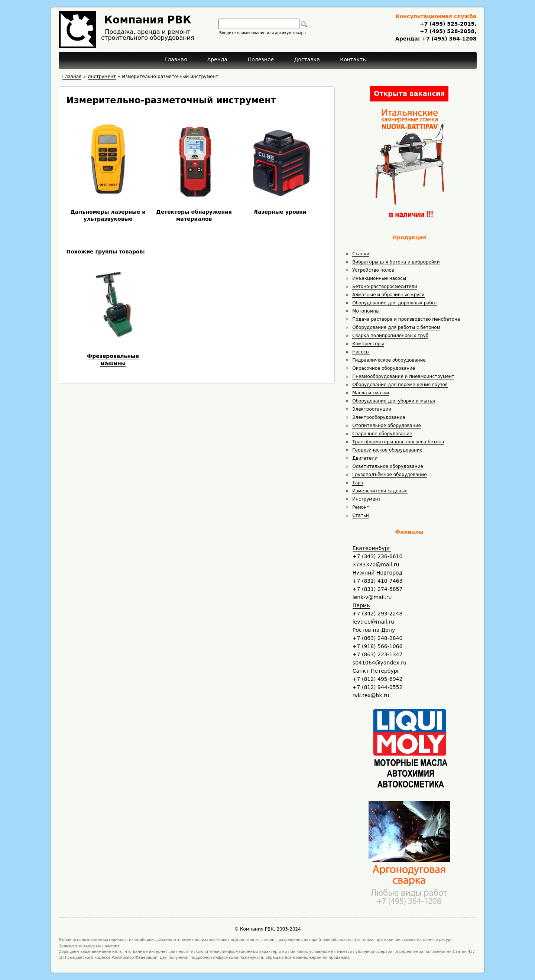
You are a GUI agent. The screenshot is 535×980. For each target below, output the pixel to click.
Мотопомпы (366, 311)
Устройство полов (373, 270)
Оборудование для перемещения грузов (400, 385)
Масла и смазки (371, 393)
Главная (176, 59)
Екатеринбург (372, 548)
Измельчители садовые (380, 491)
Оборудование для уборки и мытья (394, 401)
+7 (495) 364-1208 (448, 39)
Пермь (361, 605)
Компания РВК (148, 20)
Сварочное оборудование (382, 434)
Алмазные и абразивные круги (388, 295)
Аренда (218, 59)
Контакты (353, 59)
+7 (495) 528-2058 (447, 31)
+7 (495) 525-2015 (447, 24)
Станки (361, 254)
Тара (358, 483)
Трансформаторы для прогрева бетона (398, 442)
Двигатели (365, 458)
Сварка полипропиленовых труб (390, 336)
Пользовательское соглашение (89, 946)
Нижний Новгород (377, 573)
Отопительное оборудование (387, 426)
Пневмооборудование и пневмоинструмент (403, 376)
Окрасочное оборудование (384, 368)
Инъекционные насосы (379, 278)
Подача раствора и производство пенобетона (406, 319)
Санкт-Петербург (376, 671)
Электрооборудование (379, 417)
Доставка (307, 59)
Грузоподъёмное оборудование (389, 475)
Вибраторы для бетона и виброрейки (396, 262)
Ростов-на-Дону (374, 630)
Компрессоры (368, 344)
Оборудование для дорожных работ (395, 303)
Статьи (361, 515)
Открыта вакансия (409, 93)
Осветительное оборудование (388, 466)
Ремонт (361, 507)
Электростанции (372, 409)
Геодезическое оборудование (387, 450)
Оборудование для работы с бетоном (396, 327)
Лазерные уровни (280, 212)
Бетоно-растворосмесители (385, 287)
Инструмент (366, 499)
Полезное (261, 59)
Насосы (361, 352)
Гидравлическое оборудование (389, 360)
